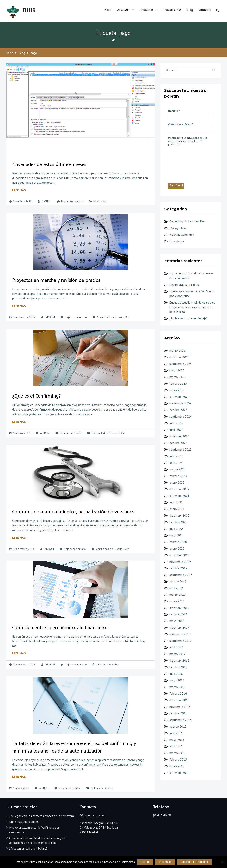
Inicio (108, 10)
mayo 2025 (177, 370)
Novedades (100, 201)
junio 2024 (176, 430)
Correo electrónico (181, 124)
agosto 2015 (178, 726)
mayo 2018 (177, 621)
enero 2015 (177, 766)
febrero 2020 (178, 542)
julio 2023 (176, 456)
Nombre (174, 111)
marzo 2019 (178, 595)
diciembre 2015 (179, 700)
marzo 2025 (178, 377)
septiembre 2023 (181, 449)
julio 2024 (176, 423)
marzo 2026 (178, 350)
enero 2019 (177, 601)
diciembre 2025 (179, 357)
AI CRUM (123, 10)
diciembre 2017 (179, 627)
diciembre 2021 (179, 496)
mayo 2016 (177, 680)
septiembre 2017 (181, 641)
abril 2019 (176, 588)
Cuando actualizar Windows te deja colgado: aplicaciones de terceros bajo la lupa (192, 307)
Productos (147, 10)
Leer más (19, 190)
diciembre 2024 (179, 397)
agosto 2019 (178, 581)
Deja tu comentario (72, 201)
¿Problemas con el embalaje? (189, 318)
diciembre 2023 (179, 436)
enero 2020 (177, 548)
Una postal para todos (184, 285)
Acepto (145, 862)
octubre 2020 (178, 522)
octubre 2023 (178, 443)
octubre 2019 (178, 568)
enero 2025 (177, 390)
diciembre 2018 (179, 608)
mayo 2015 (177, 740)
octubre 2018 (178, 614)
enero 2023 (177, 482)
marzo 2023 (178, 469)
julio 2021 (176, 502)
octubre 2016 (178, 667)
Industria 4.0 (172, 10)
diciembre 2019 (179, 555)
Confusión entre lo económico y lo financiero (59, 627)
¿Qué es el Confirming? (37, 396)
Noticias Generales (108, 665)
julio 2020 (176, 529)
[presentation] (184, 164)
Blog (190, 10)
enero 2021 (177, 509)
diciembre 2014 (179, 773)
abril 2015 (176, 746)
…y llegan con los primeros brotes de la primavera (42, 816)
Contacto (205, 10)
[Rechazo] (222, 862)
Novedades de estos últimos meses (49, 164)
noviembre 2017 (180, 634)
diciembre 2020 (179, 515)
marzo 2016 (178, 687)
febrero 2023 (178, 476)
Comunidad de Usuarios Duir (113, 317)
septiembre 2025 (181, 364)
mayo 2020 (177, 535)
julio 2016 (176, 674)
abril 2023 (176, 463)
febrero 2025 (178, 383)
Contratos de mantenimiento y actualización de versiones (73, 512)
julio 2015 (176, 733)
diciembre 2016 (179, 660)
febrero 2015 (178, 759)
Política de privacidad (194, 862)
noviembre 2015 (180, 707)
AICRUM (46, 201)
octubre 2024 (178, 410)
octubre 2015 (178, 713)
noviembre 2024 (180, 403)
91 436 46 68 (162, 815)
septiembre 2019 (181, 575)
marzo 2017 (178, 654)
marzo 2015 (178, 753)
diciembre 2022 (179, 489)
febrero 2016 (178, 693)
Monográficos (178, 228)
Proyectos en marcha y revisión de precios (56, 280)
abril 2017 (176, 647)
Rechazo (165, 862)
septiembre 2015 (181, 720)
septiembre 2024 (181, 416)
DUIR (29, 10)
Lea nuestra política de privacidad (185, 143)
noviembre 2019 (180, 562)
